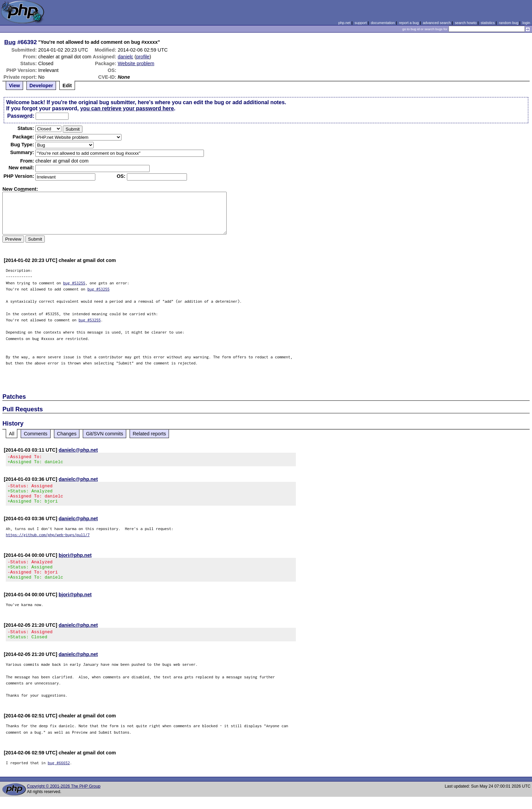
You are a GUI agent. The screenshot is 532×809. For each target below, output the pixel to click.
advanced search (437, 23)
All (12, 434)
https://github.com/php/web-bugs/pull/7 (48, 541)
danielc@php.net (78, 450)
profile (143, 57)
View (14, 86)
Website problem (136, 63)
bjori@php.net (75, 561)
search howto (465, 23)
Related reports (149, 434)
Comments (36, 434)
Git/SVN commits (104, 434)
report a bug (409, 23)
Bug (10, 42)
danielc (126, 57)
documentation (383, 23)
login (526, 23)
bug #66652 (59, 775)
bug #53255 (74, 283)
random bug (509, 23)
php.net (344, 23)
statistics (488, 23)
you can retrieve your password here (127, 108)
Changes (67, 434)
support (361, 23)
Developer (41, 86)
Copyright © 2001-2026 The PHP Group (64, 798)
